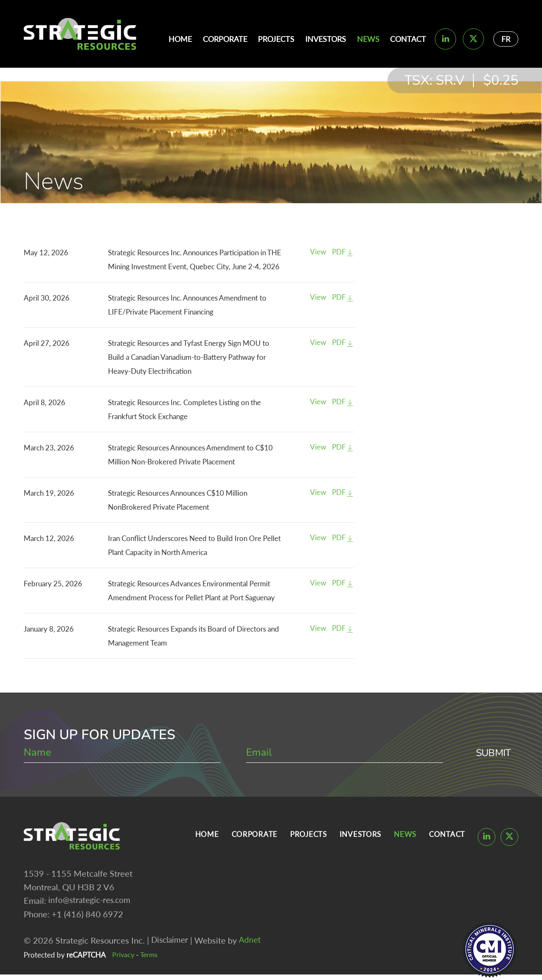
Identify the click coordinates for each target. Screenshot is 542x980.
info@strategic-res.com (91, 902)
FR (506, 39)
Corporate (225, 39)
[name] (122, 753)
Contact (408, 39)
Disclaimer (171, 942)
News (368, 39)
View (318, 253)
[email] (343, 753)
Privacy (124, 957)
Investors (326, 39)
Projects (276, 39)
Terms (150, 957)
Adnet (253, 942)
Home (180, 39)
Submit (492, 753)
